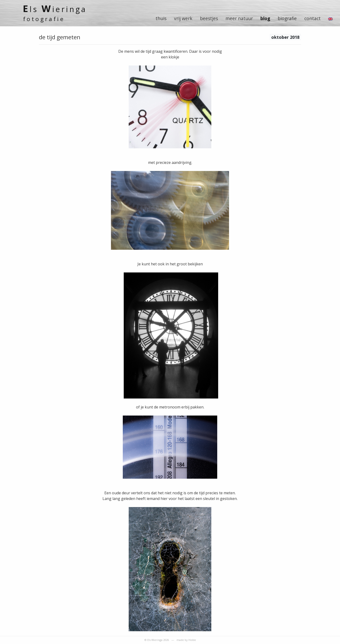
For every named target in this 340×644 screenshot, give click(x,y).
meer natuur (239, 18)
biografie (287, 18)
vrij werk (183, 18)
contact (312, 18)
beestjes (209, 18)
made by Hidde (186, 640)
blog (265, 18)
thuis (161, 18)
